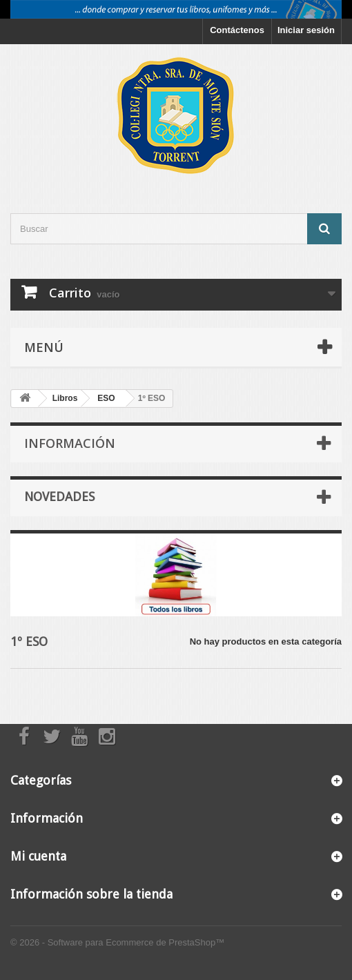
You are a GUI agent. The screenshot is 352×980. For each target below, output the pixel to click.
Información (70, 443)
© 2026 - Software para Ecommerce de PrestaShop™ (117, 942)
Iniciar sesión (306, 30)
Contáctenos (237, 30)
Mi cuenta (38, 856)
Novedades (59, 497)
